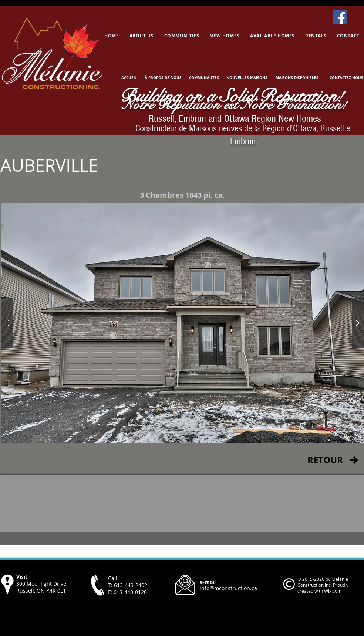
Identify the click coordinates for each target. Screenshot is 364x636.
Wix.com (333, 591)
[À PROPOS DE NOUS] (163, 78)
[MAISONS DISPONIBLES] (297, 78)
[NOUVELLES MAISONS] (247, 78)
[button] (182, 323)
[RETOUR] (325, 460)
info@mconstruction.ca (228, 588)
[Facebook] (340, 17)
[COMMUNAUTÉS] (204, 78)
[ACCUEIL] (129, 78)
